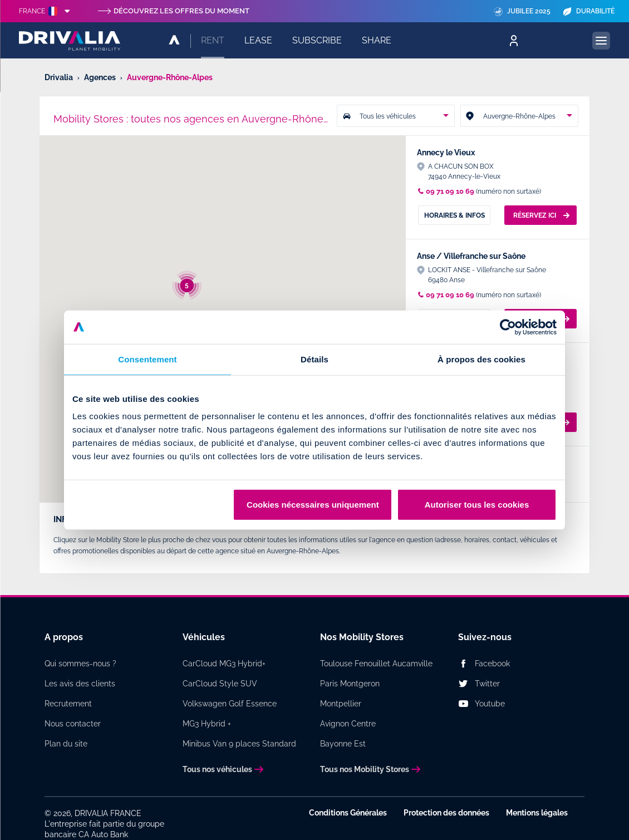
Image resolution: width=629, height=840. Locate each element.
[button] (234, 210)
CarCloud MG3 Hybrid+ (224, 664)
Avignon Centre (348, 724)
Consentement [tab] (147, 359)
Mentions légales (537, 813)
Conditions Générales (348, 813)
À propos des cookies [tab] (481, 359)
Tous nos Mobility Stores (365, 769)
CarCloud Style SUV (220, 684)
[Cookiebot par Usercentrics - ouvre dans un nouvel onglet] (508, 327)
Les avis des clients (80, 684)
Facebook (492, 664)
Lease (258, 40)
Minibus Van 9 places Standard (239, 744)
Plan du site (66, 744)
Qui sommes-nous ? (80, 664)
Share (377, 40)
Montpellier (341, 704)
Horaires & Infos (454, 215)
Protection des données (446, 813)
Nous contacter (73, 724)
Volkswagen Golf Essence (230, 704)
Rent (213, 40)
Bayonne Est (343, 744)
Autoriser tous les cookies (477, 505)
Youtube (490, 704)
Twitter (487, 684)
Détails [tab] (314, 359)
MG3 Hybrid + (207, 724)
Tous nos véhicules (217, 769)
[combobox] (396, 116)
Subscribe (317, 40)
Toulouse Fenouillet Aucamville (376, 664)
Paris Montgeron (350, 684)
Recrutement (68, 704)
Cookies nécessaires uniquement (313, 505)
